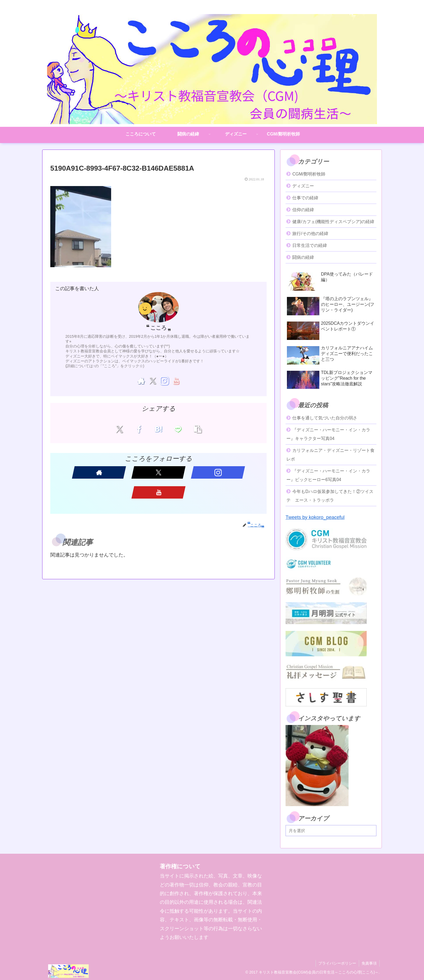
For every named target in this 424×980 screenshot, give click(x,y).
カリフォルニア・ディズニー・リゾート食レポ (330, 455)
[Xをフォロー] (153, 381)
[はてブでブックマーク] (159, 429)
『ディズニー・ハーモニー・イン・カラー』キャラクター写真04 (328, 434)
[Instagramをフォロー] (164, 381)
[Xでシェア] (123, 429)
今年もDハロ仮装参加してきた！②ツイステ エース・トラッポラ (330, 496)
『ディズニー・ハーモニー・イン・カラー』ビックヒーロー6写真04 (328, 475)
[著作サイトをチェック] (141, 381)
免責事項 (369, 963)
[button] (193, 429)
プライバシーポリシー (337, 963)
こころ (158, 328)
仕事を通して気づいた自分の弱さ (325, 418)
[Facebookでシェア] (141, 429)
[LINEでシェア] (176, 429)
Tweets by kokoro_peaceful (315, 517)
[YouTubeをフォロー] (176, 381)
